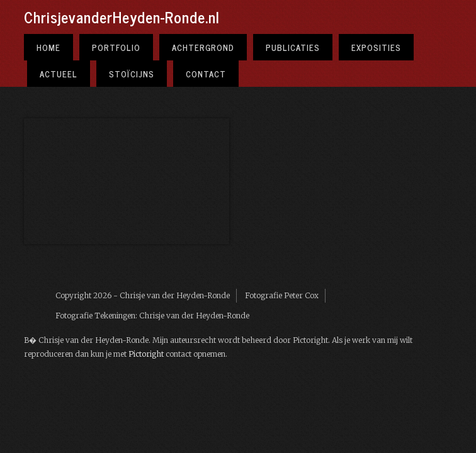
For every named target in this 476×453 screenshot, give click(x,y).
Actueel (59, 74)
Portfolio (116, 47)
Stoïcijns (132, 74)
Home (48, 47)
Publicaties (293, 47)
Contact (206, 74)
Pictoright (146, 354)
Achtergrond (203, 47)
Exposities (376, 47)
